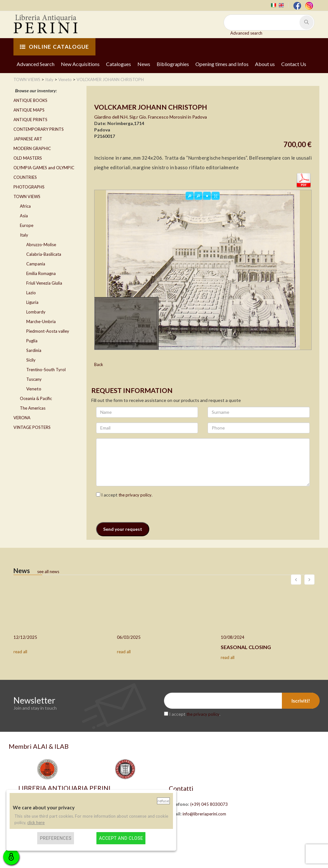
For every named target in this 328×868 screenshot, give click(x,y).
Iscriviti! (301, 701)
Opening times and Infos (222, 64)
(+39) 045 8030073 (209, 804)
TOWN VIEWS (27, 196)
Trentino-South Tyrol (46, 370)
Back (99, 364)
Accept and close (121, 838)
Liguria (32, 302)
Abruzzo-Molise (41, 245)
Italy (24, 235)
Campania (36, 264)
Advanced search (246, 33)
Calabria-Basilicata (44, 254)
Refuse (163, 801)
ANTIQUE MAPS (29, 110)
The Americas (33, 408)
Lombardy (36, 312)
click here (36, 822)
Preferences (56, 838)
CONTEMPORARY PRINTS (39, 129)
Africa (25, 206)
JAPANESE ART (28, 139)
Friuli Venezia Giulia (44, 283)
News (144, 64)
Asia (24, 216)
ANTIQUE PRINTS (30, 120)
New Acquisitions (80, 64)
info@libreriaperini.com (204, 814)
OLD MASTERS (28, 158)
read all (20, 652)
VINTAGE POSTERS (32, 427)
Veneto (34, 389)
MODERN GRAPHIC (32, 148)
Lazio (31, 293)
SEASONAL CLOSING (246, 647)
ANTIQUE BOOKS (30, 100)
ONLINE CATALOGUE (54, 47)
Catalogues (119, 64)
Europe (27, 225)
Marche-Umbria (41, 321)
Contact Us (294, 64)
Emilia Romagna (41, 273)
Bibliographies (173, 64)
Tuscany (34, 379)
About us (265, 64)
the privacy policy (135, 495)
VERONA (22, 418)
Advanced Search (36, 64)
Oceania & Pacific (36, 398)
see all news (48, 572)
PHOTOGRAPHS (29, 187)
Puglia (32, 341)
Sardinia (34, 350)
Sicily (31, 360)
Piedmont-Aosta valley (48, 331)
